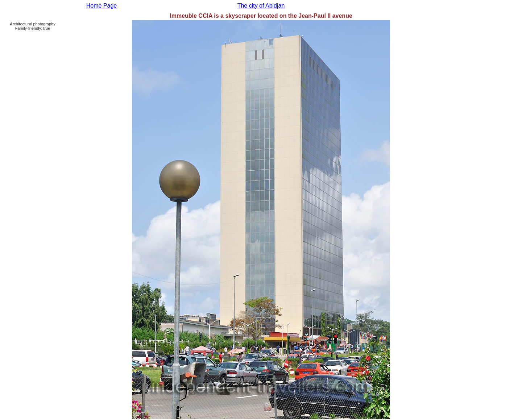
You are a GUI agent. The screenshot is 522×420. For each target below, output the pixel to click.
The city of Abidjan (261, 6)
